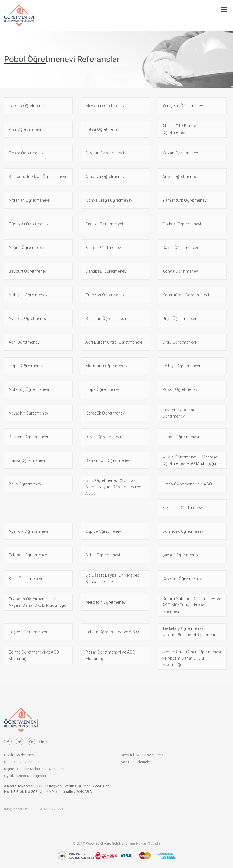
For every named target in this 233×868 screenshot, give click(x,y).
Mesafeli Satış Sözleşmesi (142, 755)
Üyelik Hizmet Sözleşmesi (25, 776)
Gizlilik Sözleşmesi (19, 755)
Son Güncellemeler (136, 762)
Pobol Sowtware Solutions (106, 844)
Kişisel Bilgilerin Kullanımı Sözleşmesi (34, 769)
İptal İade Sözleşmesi (22, 762)
